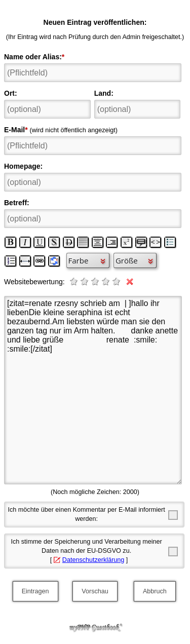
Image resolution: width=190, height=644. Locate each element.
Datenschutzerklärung (93, 560)
